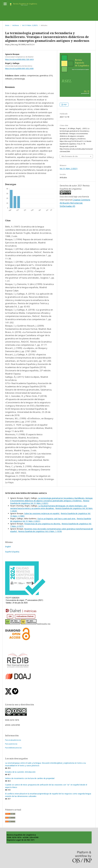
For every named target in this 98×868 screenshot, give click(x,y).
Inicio (7, 25)
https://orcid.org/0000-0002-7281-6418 (19, 59)
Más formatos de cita (70, 156)
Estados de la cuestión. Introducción (20, 772)
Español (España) (12, 552)
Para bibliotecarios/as (13, 748)
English (8, 547)
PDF (65, 105)
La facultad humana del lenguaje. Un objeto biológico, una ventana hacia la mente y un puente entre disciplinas (48, 507)
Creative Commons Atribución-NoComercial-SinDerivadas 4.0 (75, 203)
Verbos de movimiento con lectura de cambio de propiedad (30, 778)
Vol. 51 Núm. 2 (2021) (30, 25)
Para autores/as (11, 744)
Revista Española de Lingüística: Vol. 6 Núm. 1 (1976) (40, 531)
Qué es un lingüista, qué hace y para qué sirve (57, 519)
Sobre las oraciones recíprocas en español (42, 513)
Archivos (16, 25)
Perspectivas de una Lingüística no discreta (42, 524)
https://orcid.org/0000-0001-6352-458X (19, 68)
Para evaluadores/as (13, 740)
